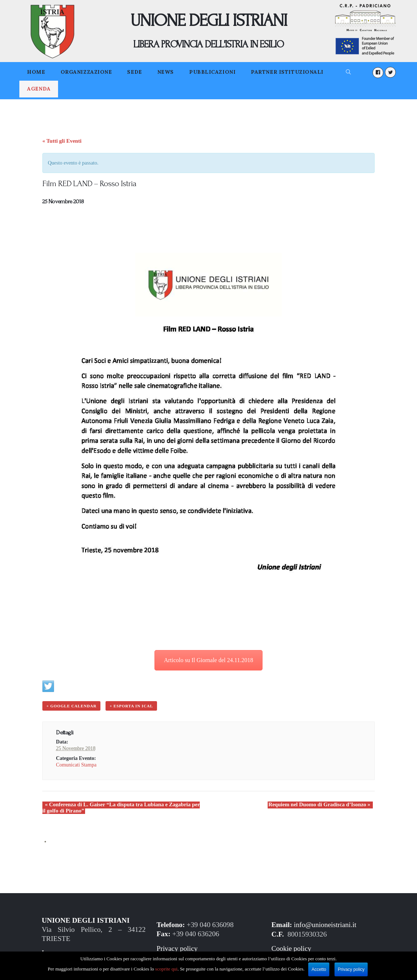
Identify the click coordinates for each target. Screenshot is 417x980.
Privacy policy (177, 948)
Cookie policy (291, 948)
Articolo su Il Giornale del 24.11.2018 (208, 660)
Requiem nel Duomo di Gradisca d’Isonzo (322, 804)
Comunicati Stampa (76, 764)
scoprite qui (166, 969)
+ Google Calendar (71, 706)
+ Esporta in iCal (131, 706)
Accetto (319, 969)
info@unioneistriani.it (326, 924)
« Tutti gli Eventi (62, 141)
